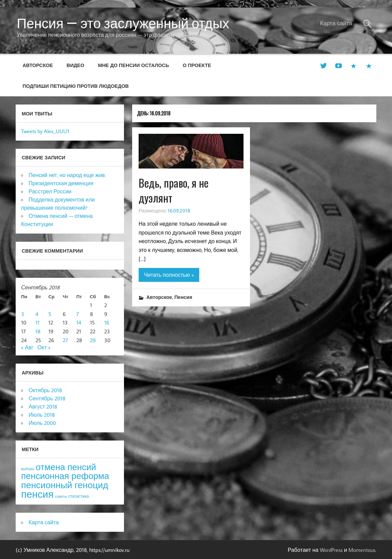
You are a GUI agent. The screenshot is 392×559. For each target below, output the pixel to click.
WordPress (331, 550)
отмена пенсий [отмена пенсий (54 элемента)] (66, 467)
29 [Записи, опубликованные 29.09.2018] (93, 340)
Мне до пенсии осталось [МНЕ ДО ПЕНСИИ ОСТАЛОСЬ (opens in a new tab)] (134, 65)
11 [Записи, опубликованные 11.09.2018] (37, 322)
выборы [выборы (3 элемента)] (28, 469)
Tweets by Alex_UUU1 (45, 131)
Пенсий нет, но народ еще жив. (67, 175)
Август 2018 (43, 406)
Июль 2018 (42, 415)
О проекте (197, 65)
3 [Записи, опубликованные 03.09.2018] (23, 314)
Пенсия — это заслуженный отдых (123, 23)
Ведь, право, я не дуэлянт (174, 190)
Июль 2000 (42, 423)
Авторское (38, 65)
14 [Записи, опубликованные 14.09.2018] (79, 322)
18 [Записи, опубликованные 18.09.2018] (38, 331)
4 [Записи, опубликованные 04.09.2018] (37, 314)
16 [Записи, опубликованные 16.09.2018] (107, 322)
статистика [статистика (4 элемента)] (78, 496)
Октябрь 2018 (45, 390)
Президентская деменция (61, 183)
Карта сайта (336, 23)
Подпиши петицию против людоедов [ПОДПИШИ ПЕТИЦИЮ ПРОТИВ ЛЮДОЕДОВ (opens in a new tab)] (76, 86)
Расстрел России (50, 191)
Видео (76, 65)
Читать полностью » (169, 275)
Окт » (44, 347)
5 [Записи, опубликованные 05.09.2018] (50, 314)
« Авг (27, 347)
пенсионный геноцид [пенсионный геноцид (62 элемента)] (65, 485)
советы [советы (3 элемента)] (61, 496)
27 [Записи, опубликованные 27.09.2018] (65, 340)
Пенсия (183, 297)
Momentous (362, 550)
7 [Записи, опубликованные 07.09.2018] (78, 314)
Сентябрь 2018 (47, 398)
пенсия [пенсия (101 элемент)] (37, 494)
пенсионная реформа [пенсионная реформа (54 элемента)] (65, 476)
